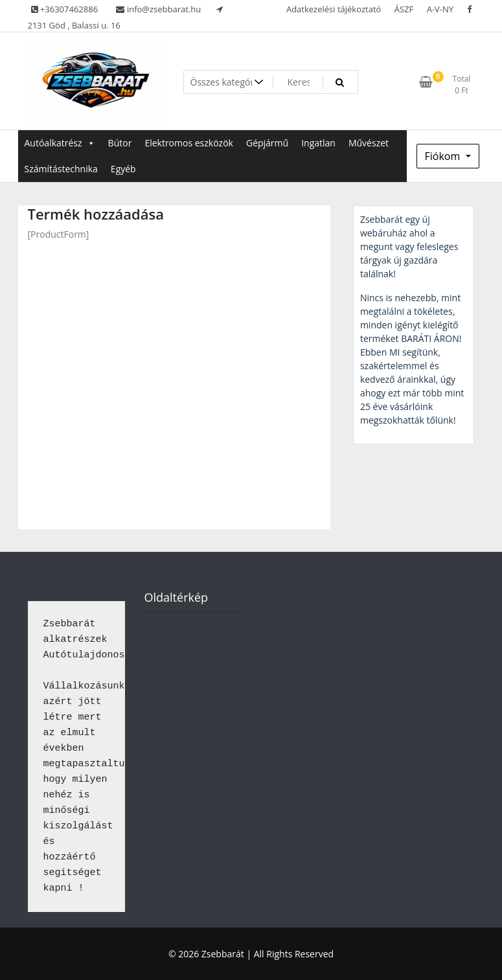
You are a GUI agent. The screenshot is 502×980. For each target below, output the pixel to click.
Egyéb (123, 169)
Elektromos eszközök (189, 143)
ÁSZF (404, 9)
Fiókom (444, 156)
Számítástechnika (61, 169)
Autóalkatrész (60, 143)
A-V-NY (440, 9)
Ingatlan (318, 143)
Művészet (369, 143)
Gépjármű (267, 143)
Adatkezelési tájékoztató (334, 9)
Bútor (120, 143)
